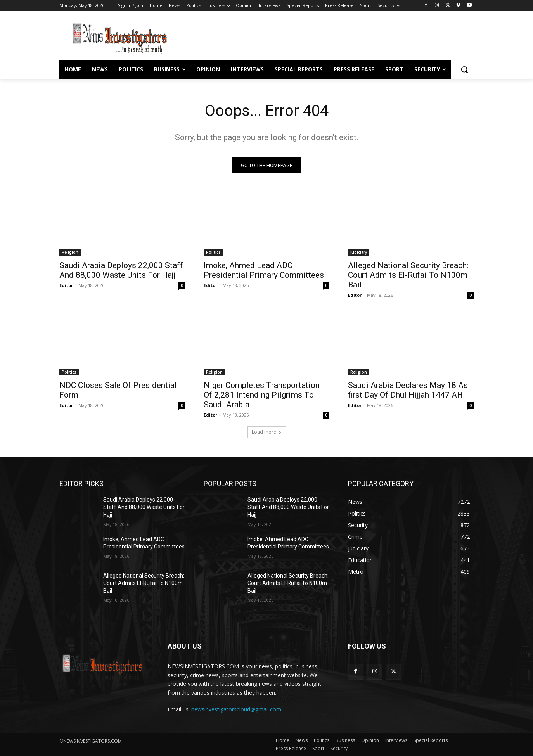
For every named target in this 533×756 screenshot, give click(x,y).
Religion (70, 252)
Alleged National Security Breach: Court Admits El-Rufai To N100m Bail (408, 275)
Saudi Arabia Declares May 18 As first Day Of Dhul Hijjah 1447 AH (408, 390)
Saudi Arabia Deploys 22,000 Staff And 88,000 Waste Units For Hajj (121, 270)
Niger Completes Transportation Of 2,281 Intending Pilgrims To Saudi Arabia (262, 395)
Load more (267, 432)
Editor (66, 285)
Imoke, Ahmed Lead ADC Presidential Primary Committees (264, 270)
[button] (464, 69)
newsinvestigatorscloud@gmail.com (236, 709)
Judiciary (359, 252)
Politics (213, 252)
